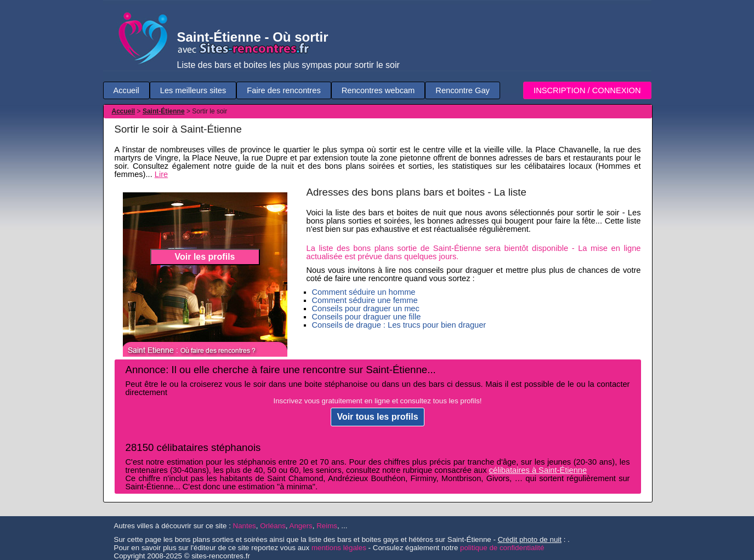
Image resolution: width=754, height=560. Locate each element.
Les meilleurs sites (193, 90)
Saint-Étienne (164, 111)
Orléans (273, 526)
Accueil (126, 90)
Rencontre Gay (463, 90)
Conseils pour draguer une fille (367, 317)
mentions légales (339, 548)
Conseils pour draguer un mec (366, 308)
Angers (301, 526)
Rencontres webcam (378, 90)
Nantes (245, 526)
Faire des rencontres (284, 90)
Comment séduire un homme (364, 292)
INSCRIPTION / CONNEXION (587, 90)
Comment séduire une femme (365, 300)
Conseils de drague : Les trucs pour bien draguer (399, 325)
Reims (327, 526)
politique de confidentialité (502, 548)
